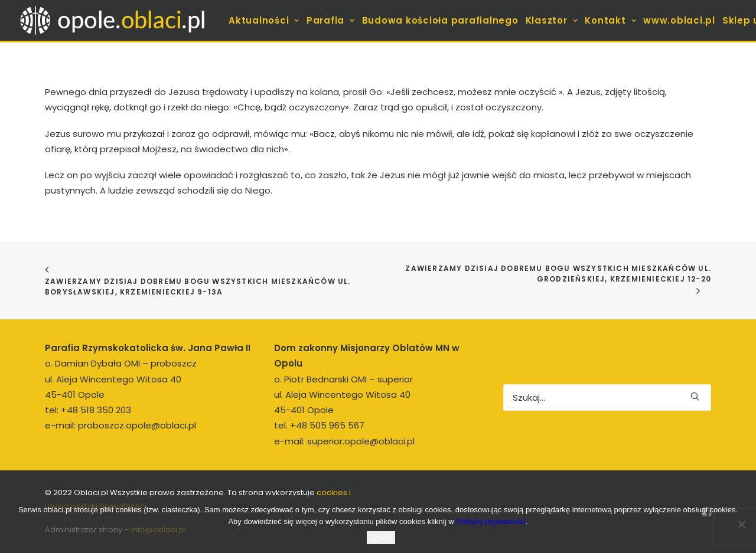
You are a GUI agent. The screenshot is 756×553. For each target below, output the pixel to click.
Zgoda (381, 537)
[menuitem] (264, 20)
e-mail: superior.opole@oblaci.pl (344, 441)
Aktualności (264, 20)
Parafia (331, 20)
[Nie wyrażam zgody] (741, 524)
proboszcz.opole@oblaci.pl (137, 425)
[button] (695, 396)
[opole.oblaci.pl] (119, 20)
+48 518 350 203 (96, 410)
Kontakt (610, 20)
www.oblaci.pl (679, 20)
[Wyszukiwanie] (607, 397)
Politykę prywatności (491, 521)
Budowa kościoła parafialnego (440, 20)
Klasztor (552, 20)
